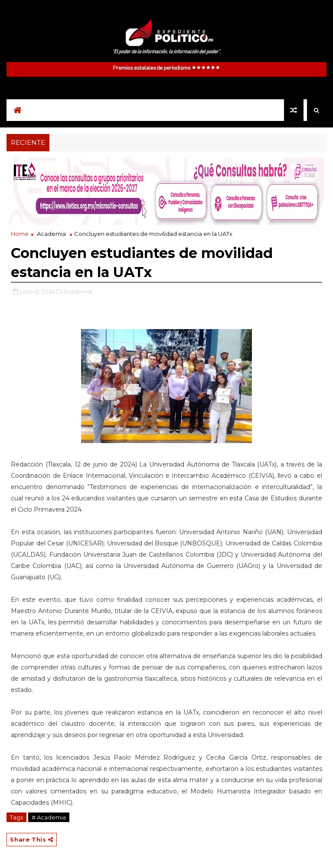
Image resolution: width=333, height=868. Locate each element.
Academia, (78, 291)
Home (20, 234)
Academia (51, 234)
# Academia (49, 817)
